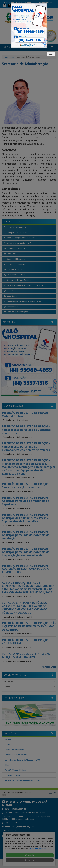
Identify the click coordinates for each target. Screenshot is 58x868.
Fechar (51, 54)
